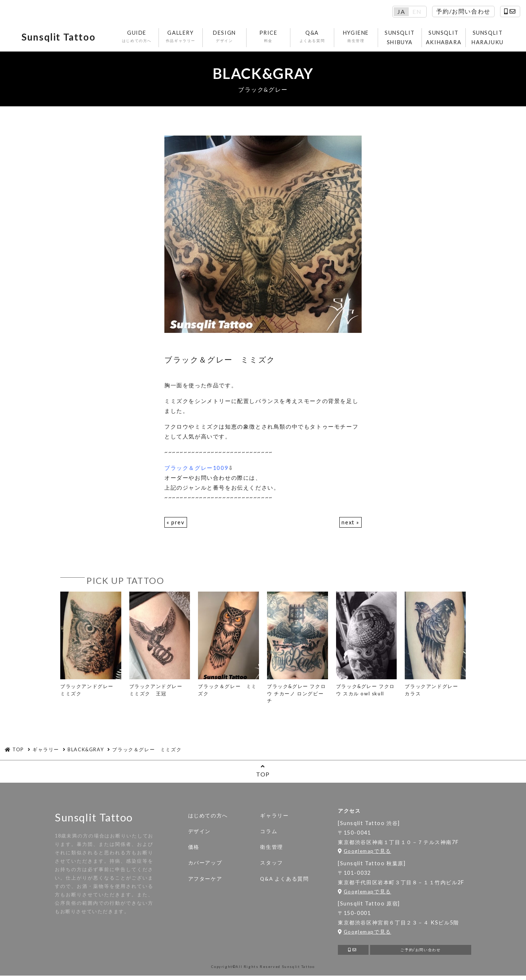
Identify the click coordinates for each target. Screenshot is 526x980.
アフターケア (205, 881)
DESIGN (226, 37)
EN (417, 12)
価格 (194, 849)
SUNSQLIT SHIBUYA (401, 38)
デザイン (199, 833)
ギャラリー (274, 817)
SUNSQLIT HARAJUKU (489, 38)
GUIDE (138, 37)
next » (350, 524)
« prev (176, 524)
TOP (263, 773)
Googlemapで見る (365, 853)
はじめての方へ (208, 817)
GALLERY (182, 37)
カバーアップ (205, 865)
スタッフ (271, 865)
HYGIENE (357, 37)
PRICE (269, 37)
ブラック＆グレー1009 (196, 470)
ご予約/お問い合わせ (421, 953)
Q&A (313, 37)
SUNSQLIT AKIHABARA (445, 38)
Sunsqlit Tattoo (63, 38)
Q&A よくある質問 (284, 881)
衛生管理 (271, 849)
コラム (269, 833)
